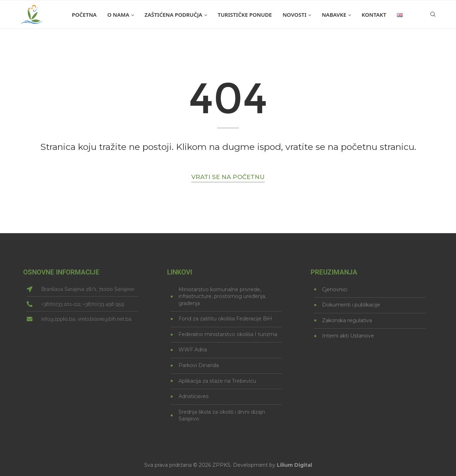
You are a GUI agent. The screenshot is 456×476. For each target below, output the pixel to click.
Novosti (294, 15)
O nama (118, 15)
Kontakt (374, 15)
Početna (84, 15)
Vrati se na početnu (228, 177)
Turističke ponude (245, 15)
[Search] (433, 15)
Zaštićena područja (173, 15)
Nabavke (334, 15)
